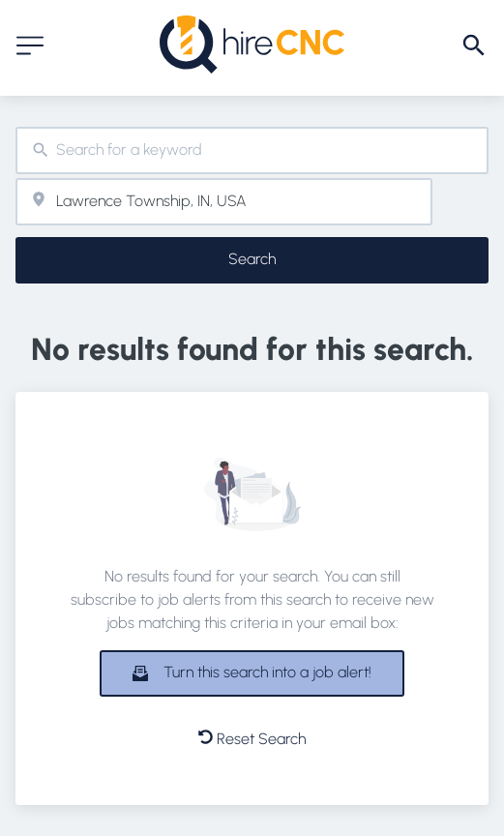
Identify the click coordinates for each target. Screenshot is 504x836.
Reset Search (252, 739)
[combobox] (252, 150)
